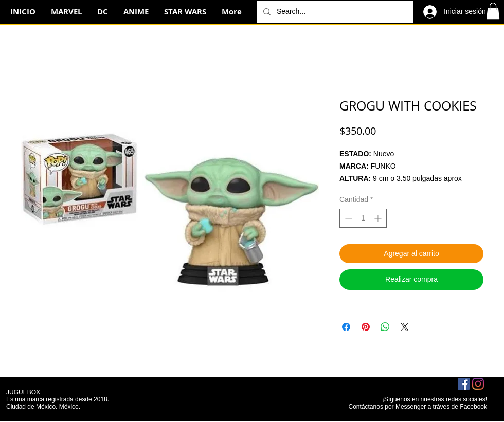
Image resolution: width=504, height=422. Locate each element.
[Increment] (379, 218)
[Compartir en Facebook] (346, 327)
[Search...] (334, 12)
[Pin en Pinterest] (366, 327)
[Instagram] (478, 384)
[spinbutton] (363, 218)
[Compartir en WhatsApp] (385, 327)
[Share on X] (405, 327)
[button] (493, 11)
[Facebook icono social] (464, 384)
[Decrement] (347, 218)
